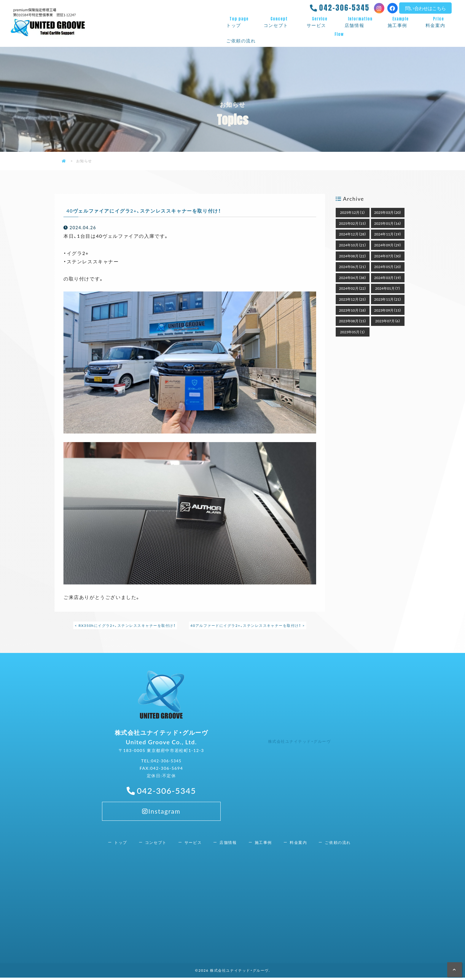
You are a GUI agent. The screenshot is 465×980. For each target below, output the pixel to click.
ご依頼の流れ (339, 38)
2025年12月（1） (353, 212)
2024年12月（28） (353, 234)
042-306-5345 (344, 8)
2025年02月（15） (353, 223)
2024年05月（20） (388, 267)
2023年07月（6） (388, 321)
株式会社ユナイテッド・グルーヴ (302, 742)
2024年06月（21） (353, 267)
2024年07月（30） (388, 256)
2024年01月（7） (388, 288)
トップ (239, 22)
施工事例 (401, 22)
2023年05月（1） (353, 332)
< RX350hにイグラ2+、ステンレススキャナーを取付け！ (125, 625)
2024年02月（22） (353, 288)
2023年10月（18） (353, 310)
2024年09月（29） (388, 245)
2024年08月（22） (353, 256)
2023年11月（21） (388, 299)
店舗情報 (360, 22)
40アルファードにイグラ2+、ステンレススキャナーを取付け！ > (248, 625)
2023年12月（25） (353, 299)
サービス (320, 22)
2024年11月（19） (388, 234)
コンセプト (279, 22)
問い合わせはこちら (425, 8)
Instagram (161, 838)
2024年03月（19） (388, 278)
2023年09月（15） (388, 310)
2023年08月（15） (353, 321)
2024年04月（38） (353, 278)
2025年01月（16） (388, 223)
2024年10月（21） (353, 245)
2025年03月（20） (388, 212)
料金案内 (439, 22)
